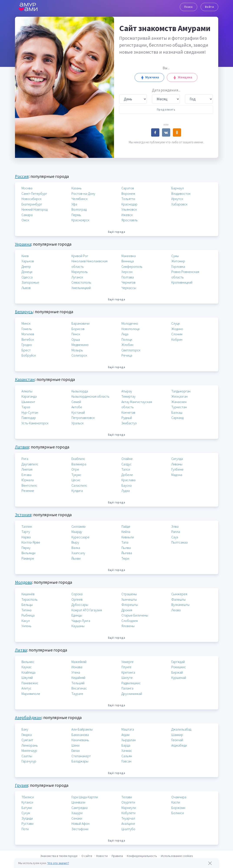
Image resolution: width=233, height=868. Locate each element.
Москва (27, 188)
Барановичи (80, 323)
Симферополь (132, 266)
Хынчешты (129, 599)
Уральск (78, 423)
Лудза (126, 491)
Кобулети (128, 813)
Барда (126, 745)
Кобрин (177, 339)
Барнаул (178, 188)
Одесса (27, 277)
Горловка (178, 266)
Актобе (77, 407)
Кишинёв (28, 594)
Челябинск (79, 199)
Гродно (27, 345)
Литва (21, 650)
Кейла (126, 532)
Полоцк (127, 339)
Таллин (27, 526)
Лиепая (27, 469)
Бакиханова (80, 735)
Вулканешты (180, 605)
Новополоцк (131, 329)
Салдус (126, 464)
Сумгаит (27, 740)
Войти (209, 7)
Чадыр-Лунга (81, 621)
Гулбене (177, 469)
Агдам (125, 735)
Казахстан (25, 379)
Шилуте (127, 678)
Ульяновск (129, 209)
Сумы (175, 256)
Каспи (176, 802)
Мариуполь (80, 272)
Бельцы (27, 605)
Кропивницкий (182, 282)
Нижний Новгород (35, 209)
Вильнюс (28, 662)
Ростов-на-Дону (83, 193)
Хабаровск (179, 204)
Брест (26, 350)
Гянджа (27, 735)
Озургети (128, 802)
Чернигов (128, 282)
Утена (76, 672)
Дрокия (127, 610)
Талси (126, 469)
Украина (23, 244)
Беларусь (24, 312)
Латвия (22, 447)
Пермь (76, 215)
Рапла (176, 532)
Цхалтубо (128, 829)
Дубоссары (80, 605)
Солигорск (79, 355)
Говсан (126, 761)
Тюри (125, 558)
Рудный (127, 418)
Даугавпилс (30, 464)
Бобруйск (29, 355)
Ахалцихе (128, 823)
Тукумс (76, 475)
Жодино (177, 329)
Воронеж (128, 193)
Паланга (127, 688)
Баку (25, 729)
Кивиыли (128, 537)
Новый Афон (80, 823)
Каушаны (78, 626)
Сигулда (177, 459)
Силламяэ (78, 526)
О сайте (87, 856)
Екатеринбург (32, 204)
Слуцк (176, 323)
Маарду (77, 532)
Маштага (128, 729)
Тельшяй (78, 683)
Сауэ (175, 537)
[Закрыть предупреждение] (210, 863)
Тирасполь (30, 599)
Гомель (27, 329)
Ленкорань (30, 745)
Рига (25, 459)
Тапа (125, 542)
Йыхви (76, 558)
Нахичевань (80, 740)
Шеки (75, 745)
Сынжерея (179, 594)
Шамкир (177, 735)
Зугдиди (27, 818)
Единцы (77, 615)
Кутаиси (27, 802)
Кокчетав (128, 412)
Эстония (23, 515)
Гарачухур (29, 761)
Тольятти (128, 199)
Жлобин (127, 345)
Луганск (77, 277)
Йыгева (127, 553)
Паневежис (30, 683)
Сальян (127, 756)
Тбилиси (28, 797)
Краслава (128, 480)
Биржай (177, 672)
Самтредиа (79, 808)
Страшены (129, 594)
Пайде (126, 526)
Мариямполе (31, 694)
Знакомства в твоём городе (59, 856)
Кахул (26, 621)
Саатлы (27, 756)
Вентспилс (29, 485)
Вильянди (28, 553)
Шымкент (28, 402)
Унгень (26, 626)
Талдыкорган (181, 391)
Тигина (26, 610)
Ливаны (177, 464)
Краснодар (129, 204)
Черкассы (129, 288)
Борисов (78, 329)
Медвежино (80, 345)
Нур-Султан (30, 412)
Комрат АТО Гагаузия (87, 610)
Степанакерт (81, 756)
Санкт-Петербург (34, 193)
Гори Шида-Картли (85, 797)
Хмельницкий (81, 288)
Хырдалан (129, 740)
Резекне (28, 491)
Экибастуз (129, 423)
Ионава (77, 667)
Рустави (27, 823)
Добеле (127, 475)
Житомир (178, 261)
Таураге (77, 694)
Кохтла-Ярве (31, 542)
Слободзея (130, 621)
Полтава (128, 277)
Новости (102, 856)
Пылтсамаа (179, 542)
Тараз (26, 407)
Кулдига (77, 491)
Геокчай (177, 740)
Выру (75, 542)
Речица (127, 355)
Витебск (28, 339)
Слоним (177, 334)
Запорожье (30, 282)
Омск (25, 220)
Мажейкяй (79, 662)
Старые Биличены (135, 615)
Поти (25, 829)
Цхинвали (78, 802)
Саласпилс (79, 485)
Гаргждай (178, 662)
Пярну (26, 548)
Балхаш (177, 412)
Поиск (188, 7)
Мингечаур (29, 751)
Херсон (127, 272)
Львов (26, 288)
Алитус (26, 688)
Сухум (26, 813)
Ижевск (127, 215)
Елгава (26, 475)
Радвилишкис (131, 683)
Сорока (77, 594)
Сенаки (77, 818)
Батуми (27, 808)
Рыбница (28, 615)
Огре (75, 469)
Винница (128, 261)
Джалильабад (181, 729)
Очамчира (179, 797)
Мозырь (77, 350)
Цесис (76, 480)
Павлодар (29, 418)
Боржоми (178, 808)
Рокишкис (179, 667)
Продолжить (166, 110)
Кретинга (128, 672)
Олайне (127, 459)
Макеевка (129, 256)
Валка (76, 548)
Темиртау (128, 396)
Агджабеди (179, 745)
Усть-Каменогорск (35, 423)
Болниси (178, 813)
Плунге (126, 667)
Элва (175, 526)
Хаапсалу (78, 553)
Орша (76, 339)
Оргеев (77, 599)
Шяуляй (27, 678)
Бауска (126, 485)
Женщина (182, 77)
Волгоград (79, 209)
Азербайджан (28, 717)
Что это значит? (58, 863)
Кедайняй (78, 678)
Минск (26, 323)
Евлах (76, 751)
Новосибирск (31, 199)
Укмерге (127, 662)
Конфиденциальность (142, 856)
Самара (27, 215)
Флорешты (130, 605)
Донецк (27, 272)
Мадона (177, 475)
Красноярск (80, 220)
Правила (117, 856)
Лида (125, 334)
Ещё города (116, 232)
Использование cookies (177, 856)
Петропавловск (83, 418)
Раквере (28, 558)
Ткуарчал (128, 818)
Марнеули (129, 808)
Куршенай (179, 678)
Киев (25, 256)
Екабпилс (78, 459)
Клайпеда (28, 672)
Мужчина (149, 77)
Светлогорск (131, 350)
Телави (127, 797)
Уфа (74, 204)
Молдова (23, 582)
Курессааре (80, 537)
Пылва (126, 548)
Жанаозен (179, 402)
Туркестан (179, 407)
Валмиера (79, 464)
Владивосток (181, 193)
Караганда (29, 396)
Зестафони (80, 829)
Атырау (127, 391)
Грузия (22, 785)
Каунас (27, 667)
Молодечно (130, 323)
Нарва (26, 537)
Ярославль (130, 220)
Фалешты (178, 599)
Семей (76, 402)
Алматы (27, 391)
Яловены (128, 626)
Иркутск (177, 199)
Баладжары (80, 761)
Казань (77, 188)
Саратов (128, 188)
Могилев (28, 334)
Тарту (26, 532)
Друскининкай (132, 694)
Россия (22, 176)
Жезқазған (179, 396)
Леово (176, 610)
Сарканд (177, 418)
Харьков (28, 261)
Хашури (77, 813)
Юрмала (28, 480)
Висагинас (79, 688)
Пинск (76, 334)
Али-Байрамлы (82, 729)
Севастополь (81, 282)
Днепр (26, 266)
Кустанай (78, 412)
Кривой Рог (80, 256)
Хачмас (127, 751)
